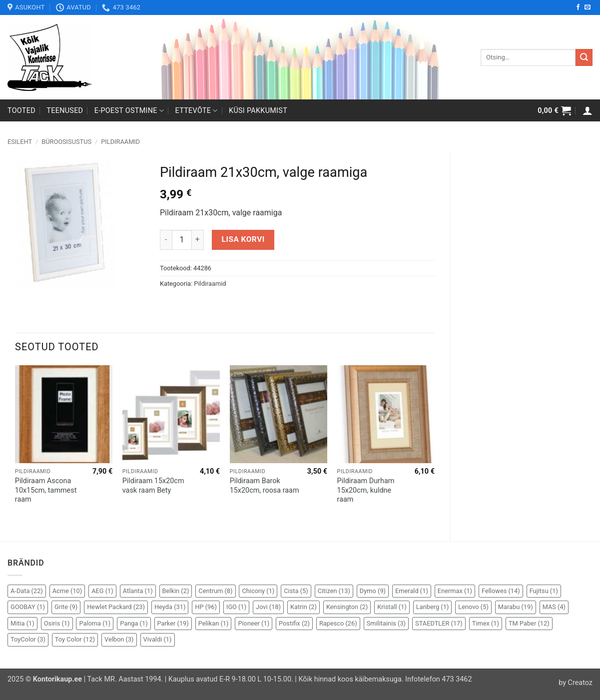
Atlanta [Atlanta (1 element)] (138, 591)
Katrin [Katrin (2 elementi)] (303, 607)
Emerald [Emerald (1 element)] (412, 591)
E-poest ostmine (129, 111)
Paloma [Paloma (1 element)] (95, 623)
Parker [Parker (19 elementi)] (173, 623)
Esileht (20, 142)
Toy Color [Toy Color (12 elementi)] (75, 639)
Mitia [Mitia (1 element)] (22, 623)
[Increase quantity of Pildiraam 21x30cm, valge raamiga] (198, 240)
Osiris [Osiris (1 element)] (57, 623)
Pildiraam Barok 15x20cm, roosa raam (265, 486)
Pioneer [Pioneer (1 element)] (254, 623)
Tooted (21, 111)
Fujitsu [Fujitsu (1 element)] (544, 591)
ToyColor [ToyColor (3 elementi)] (28, 639)
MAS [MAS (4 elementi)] (554, 607)
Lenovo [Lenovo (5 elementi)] (473, 607)
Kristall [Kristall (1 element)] (392, 607)
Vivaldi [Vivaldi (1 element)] (158, 639)
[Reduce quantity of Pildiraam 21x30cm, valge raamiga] (166, 240)
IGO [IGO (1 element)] (236, 607)
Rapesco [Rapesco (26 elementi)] (338, 623)
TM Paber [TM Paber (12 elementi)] (529, 623)
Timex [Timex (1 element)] (486, 623)
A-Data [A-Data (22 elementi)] (27, 591)
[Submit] (584, 57)
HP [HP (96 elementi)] (206, 607)
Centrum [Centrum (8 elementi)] (215, 591)
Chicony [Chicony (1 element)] (258, 591)
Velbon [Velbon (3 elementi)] (119, 639)
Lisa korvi (243, 239)
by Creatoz (576, 683)
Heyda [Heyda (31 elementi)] (170, 607)
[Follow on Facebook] (578, 7)
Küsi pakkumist (258, 111)
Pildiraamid (120, 142)
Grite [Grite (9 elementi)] (66, 607)
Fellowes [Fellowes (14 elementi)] (501, 591)
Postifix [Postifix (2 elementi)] (294, 623)
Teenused (65, 111)
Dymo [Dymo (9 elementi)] (373, 591)
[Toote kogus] (182, 240)
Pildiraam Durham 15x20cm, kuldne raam (366, 490)
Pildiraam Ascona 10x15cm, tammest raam (46, 490)
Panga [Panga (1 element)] (134, 623)
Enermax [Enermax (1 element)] (455, 591)
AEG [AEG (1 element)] (102, 591)
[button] (554, 110)
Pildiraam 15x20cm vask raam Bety (153, 486)
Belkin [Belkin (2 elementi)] (176, 591)
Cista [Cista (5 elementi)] (296, 591)
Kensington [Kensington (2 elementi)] (347, 607)
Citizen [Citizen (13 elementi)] (334, 591)
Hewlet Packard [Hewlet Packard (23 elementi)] (116, 607)
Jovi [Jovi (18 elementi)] (268, 607)
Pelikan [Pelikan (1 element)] (214, 623)
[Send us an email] (588, 7)
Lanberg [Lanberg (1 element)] (433, 607)
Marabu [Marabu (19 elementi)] (516, 607)
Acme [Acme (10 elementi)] (67, 591)
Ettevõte (197, 111)
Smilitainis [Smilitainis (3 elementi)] (386, 623)
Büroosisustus (66, 142)
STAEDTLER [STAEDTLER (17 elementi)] (439, 623)
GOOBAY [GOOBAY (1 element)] (28, 607)
